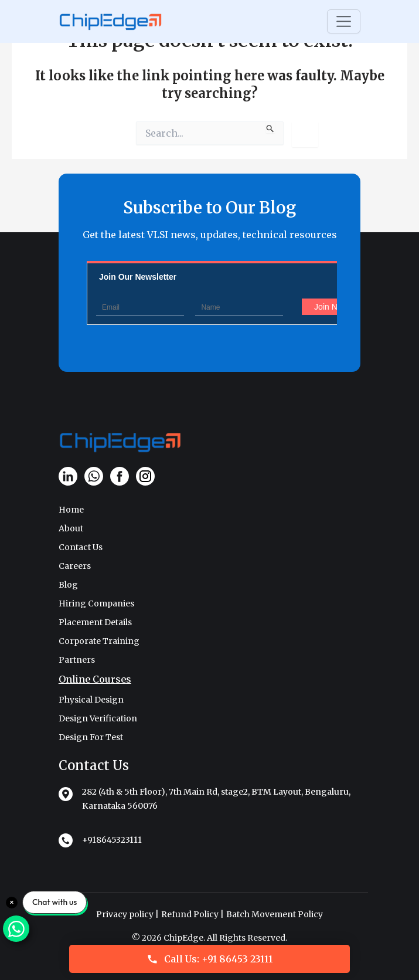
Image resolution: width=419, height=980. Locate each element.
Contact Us (81, 547)
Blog (68, 585)
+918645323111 (112, 840)
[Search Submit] (270, 127)
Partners (77, 660)
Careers (75, 566)
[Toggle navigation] (344, 21)
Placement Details (95, 622)
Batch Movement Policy (275, 914)
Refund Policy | (193, 914)
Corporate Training (99, 641)
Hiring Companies (96, 603)
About (71, 528)
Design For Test (91, 737)
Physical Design (91, 700)
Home (71, 510)
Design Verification (98, 718)
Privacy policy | (127, 914)
